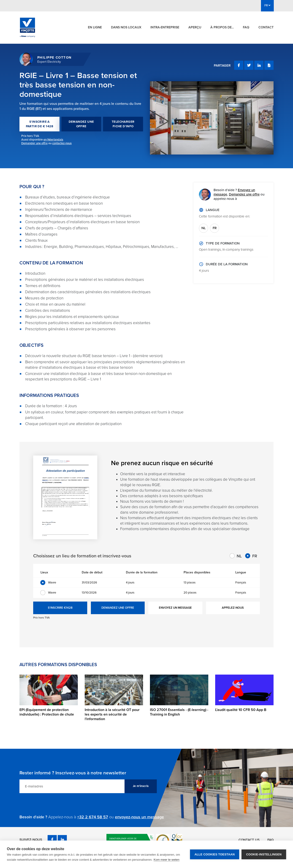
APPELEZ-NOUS (233, 608)
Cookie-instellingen (264, 854)
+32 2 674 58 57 (93, 817)
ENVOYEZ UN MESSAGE (175, 608)
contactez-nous (62, 143)
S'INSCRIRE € (60, 608)
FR (215, 228)
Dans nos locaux (126, 27)
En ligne (95, 27)
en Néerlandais (53, 140)
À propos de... (222, 27)
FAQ (246, 27)
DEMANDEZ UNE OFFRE (81, 124)
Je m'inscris (141, 786)
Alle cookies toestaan (215, 854)
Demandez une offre (244, 194)
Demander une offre (34, 143)
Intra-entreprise (165, 27)
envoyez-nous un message (139, 817)
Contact (266, 27)
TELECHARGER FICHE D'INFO (123, 124)
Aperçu (195, 27)
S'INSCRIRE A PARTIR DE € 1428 (39, 124)
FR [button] (267, 5)
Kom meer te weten (167, 860)
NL (204, 228)
